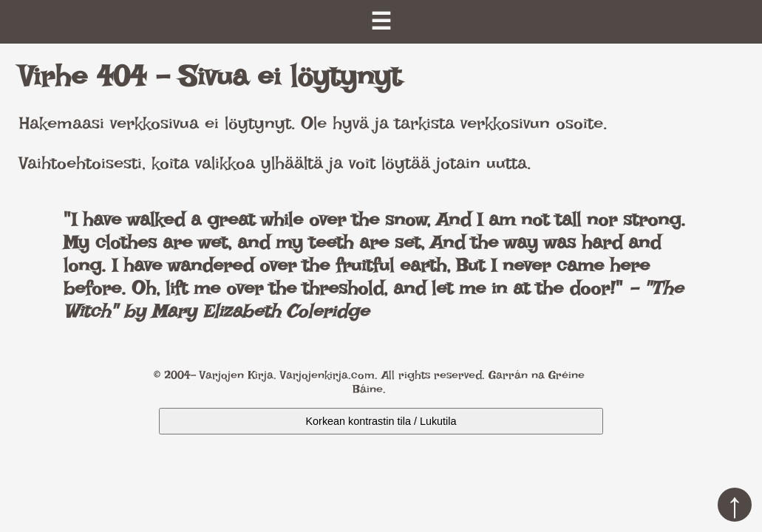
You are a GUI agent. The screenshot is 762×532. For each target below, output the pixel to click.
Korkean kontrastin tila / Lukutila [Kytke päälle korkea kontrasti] (381, 421)
